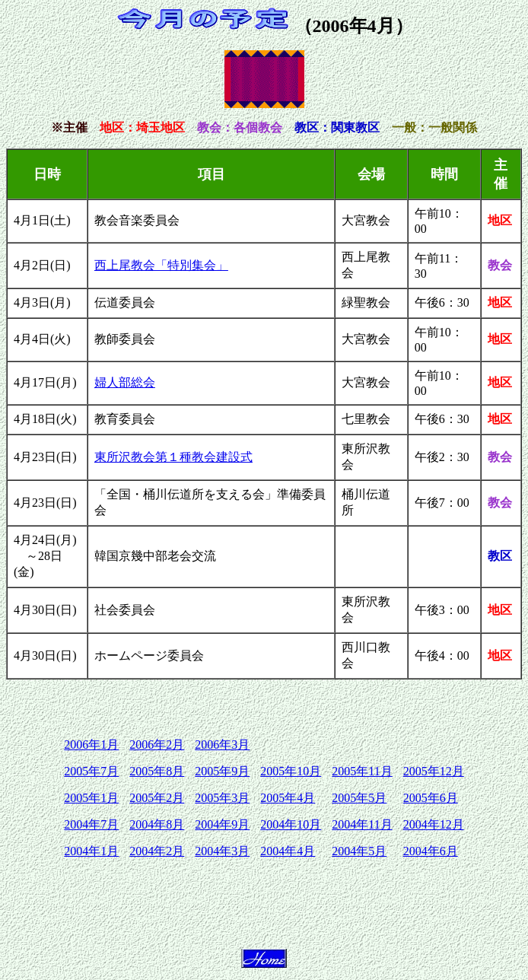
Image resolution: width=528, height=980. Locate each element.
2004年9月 (222, 824)
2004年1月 (91, 851)
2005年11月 (362, 771)
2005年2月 (157, 798)
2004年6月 (431, 851)
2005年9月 (222, 771)
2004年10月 (291, 824)
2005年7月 (91, 771)
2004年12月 (434, 824)
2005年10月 (291, 771)
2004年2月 (157, 851)
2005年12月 (434, 771)
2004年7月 (91, 824)
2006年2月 (157, 745)
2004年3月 (222, 851)
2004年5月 (359, 851)
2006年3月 (222, 745)
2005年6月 (431, 798)
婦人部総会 (125, 382)
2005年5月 (359, 798)
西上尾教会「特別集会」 (161, 265)
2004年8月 (157, 824)
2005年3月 (222, 798)
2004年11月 (362, 824)
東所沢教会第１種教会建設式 (173, 457)
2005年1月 (91, 798)
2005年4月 (288, 798)
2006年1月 (91, 745)
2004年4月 (288, 851)
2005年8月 (157, 771)
